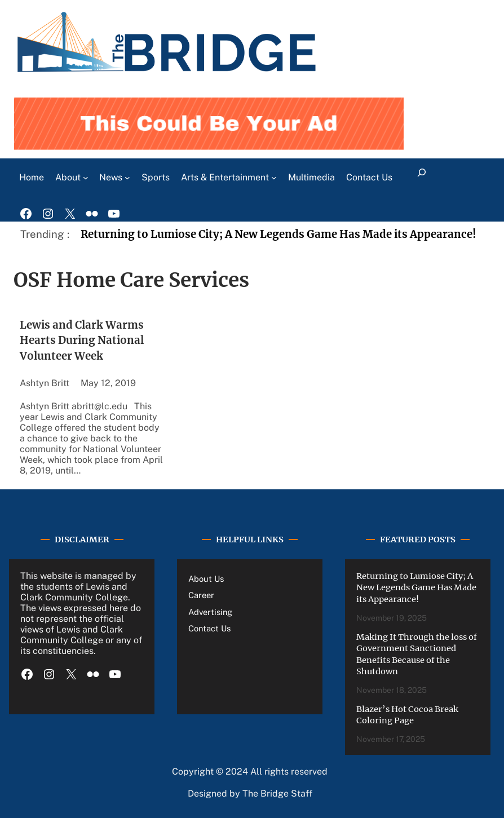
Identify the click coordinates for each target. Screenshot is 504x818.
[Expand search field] (422, 178)
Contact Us (209, 628)
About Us (206, 579)
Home (32, 177)
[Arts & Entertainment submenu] (274, 178)
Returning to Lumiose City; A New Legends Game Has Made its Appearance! (280, 234)
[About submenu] (86, 178)
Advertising (210, 612)
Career (201, 595)
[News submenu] (127, 178)
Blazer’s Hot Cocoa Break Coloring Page (407, 715)
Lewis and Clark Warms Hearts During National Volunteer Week (82, 341)
